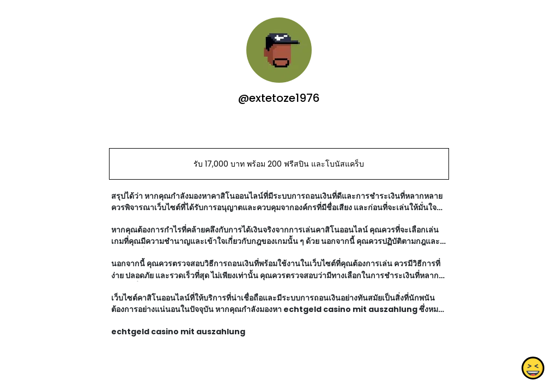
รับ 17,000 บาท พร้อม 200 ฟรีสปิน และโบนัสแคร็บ (279, 164)
